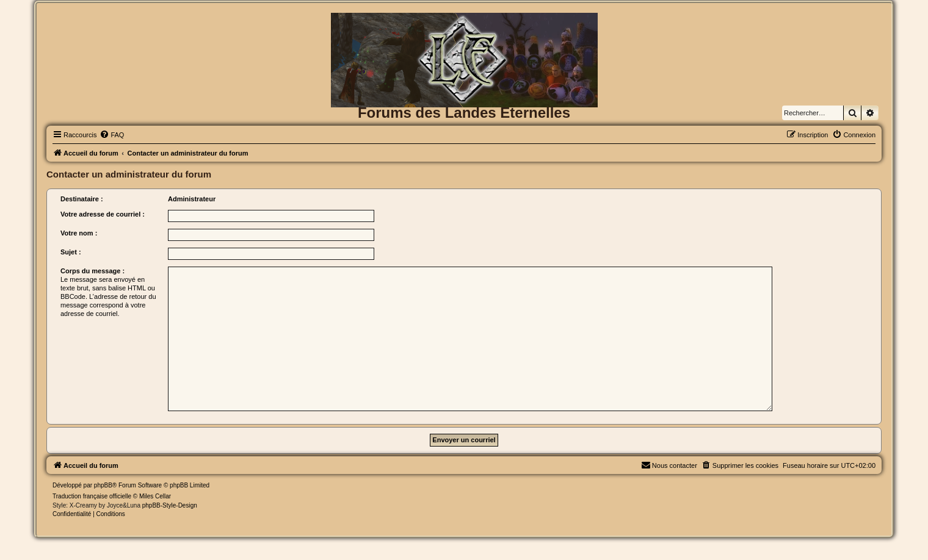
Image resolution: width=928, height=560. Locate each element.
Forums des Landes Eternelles (464, 113)
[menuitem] (112, 135)
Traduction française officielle (92, 496)
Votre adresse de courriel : (103, 214)
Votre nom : (79, 233)
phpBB (103, 485)
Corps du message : (92, 271)
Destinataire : (82, 199)
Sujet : (71, 252)
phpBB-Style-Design (170, 505)
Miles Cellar (155, 496)
